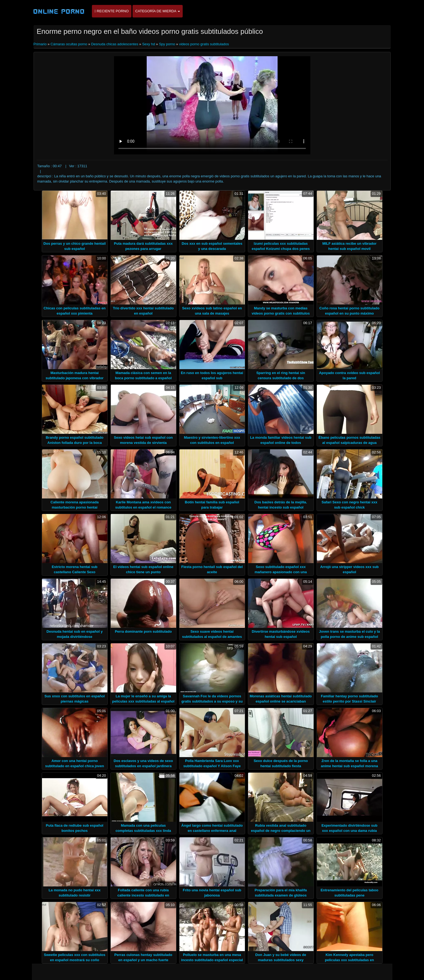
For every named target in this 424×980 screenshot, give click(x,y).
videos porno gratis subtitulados (204, 44)
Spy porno (167, 44)
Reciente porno (112, 11)
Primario (41, 44)
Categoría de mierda (158, 11)
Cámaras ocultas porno (69, 44)
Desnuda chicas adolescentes (115, 44)
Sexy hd (148, 44)
